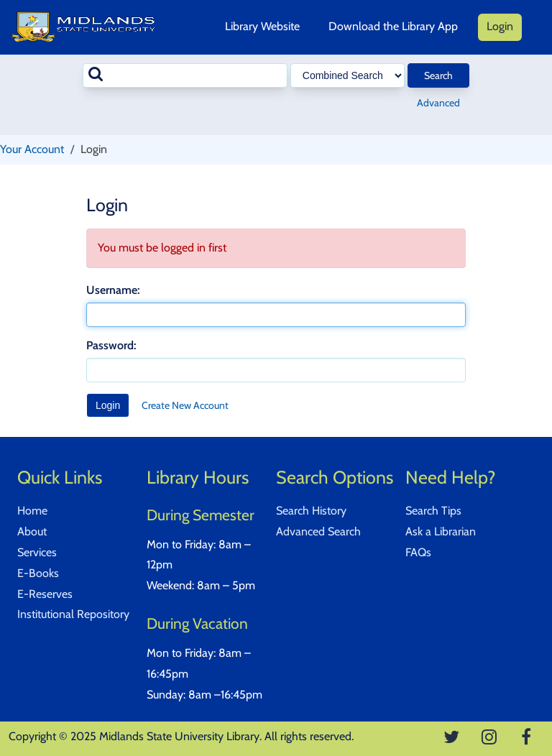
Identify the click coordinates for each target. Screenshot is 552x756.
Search (438, 75)
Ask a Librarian (441, 531)
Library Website (262, 26)
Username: (113, 290)
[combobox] (185, 75)
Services (37, 552)
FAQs (418, 552)
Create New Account (185, 405)
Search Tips (433, 511)
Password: (111, 345)
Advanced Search (318, 531)
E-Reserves (45, 594)
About (32, 531)
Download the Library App (393, 26)
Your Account (32, 149)
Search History (311, 511)
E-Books (38, 573)
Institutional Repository (73, 614)
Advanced (438, 103)
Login (500, 26)
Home (32, 511)
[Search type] (348, 75)
